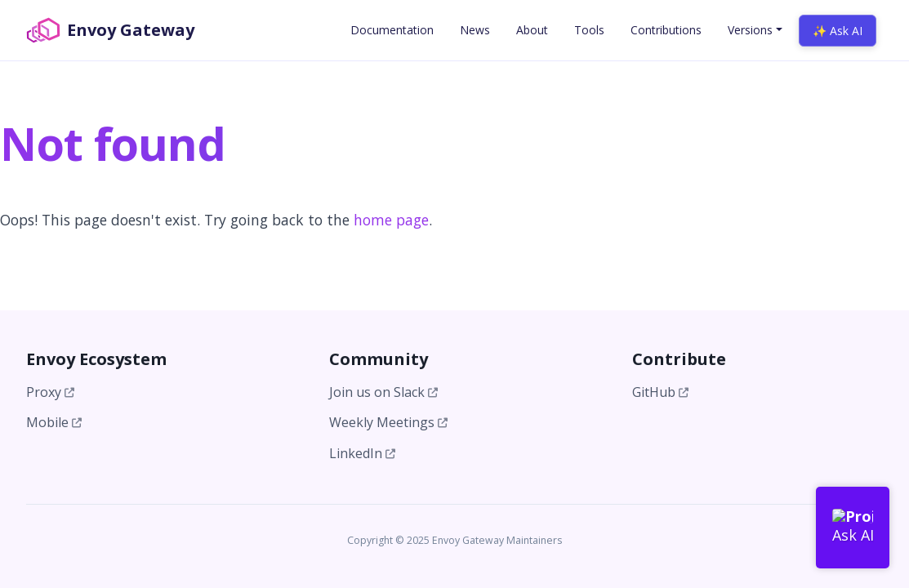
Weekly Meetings (388, 422)
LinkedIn (362, 453)
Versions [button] (750, 30)
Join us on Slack (383, 392)
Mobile (54, 422)
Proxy (50, 392)
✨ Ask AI (838, 31)
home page (391, 220)
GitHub (660, 392)
